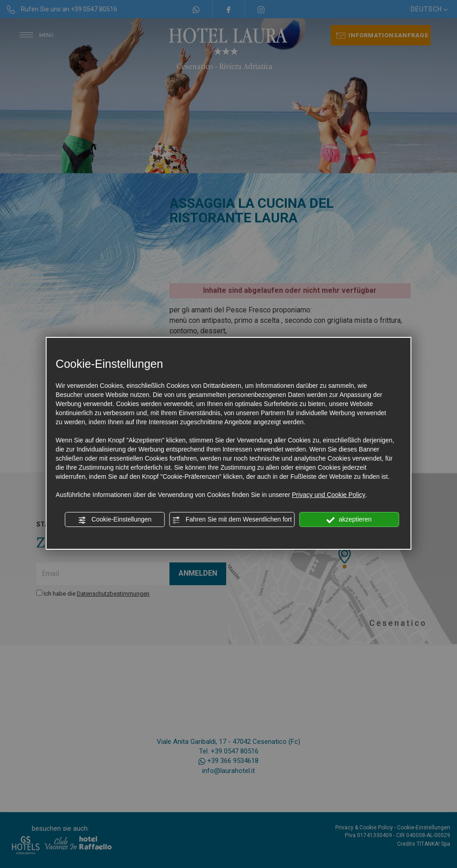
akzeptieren (349, 520)
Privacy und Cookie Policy (328, 495)
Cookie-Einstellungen (114, 520)
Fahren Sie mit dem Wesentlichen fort (232, 520)
